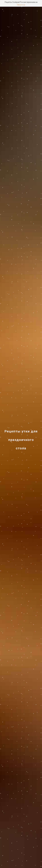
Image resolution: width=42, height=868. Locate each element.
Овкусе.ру (21, 5)
